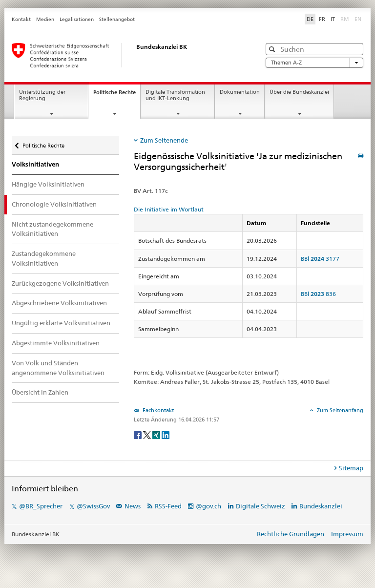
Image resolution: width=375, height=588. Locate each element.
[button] (273, 49)
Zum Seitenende (164, 140)
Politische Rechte (117, 95)
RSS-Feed (168, 506)
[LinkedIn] (166, 434)
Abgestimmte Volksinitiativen (56, 343)
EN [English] (358, 19)
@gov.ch (208, 506)
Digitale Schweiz (261, 506)
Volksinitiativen (35, 164)
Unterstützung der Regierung (42, 95)
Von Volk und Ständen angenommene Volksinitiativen (58, 368)
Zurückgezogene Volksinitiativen (60, 283)
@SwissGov (93, 506)
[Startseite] (126, 55)
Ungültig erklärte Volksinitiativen (61, 323)
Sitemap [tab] (351, 468)
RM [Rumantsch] (345, 19)
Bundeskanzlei (321, 506)
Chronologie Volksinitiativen (54, 204)
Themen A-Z (314, 63)
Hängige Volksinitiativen (48, 184)
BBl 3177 (320, 259)
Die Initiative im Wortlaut (169, 209)
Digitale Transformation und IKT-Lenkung (175, 95)
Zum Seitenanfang (339, 410)
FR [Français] (322, 19)
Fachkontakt (157, 410)
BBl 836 (318, 294)
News (133, 506)
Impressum (347, 534)
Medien (45, 19)
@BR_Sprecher (41, 506)
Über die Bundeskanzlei (299, 92)
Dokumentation (240, 92)
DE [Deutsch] (310, 19)
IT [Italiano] (333, 19)
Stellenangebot (117, 19)
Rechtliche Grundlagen (291, 534)
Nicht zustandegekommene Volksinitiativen (52, 229)
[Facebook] (138, 434)
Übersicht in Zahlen (40, 392)
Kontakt (21, 19)
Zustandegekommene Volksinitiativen (44, 258)
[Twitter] (148, 434)
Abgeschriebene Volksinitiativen (59, 303)
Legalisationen (77, 19)
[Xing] (157, 434)
